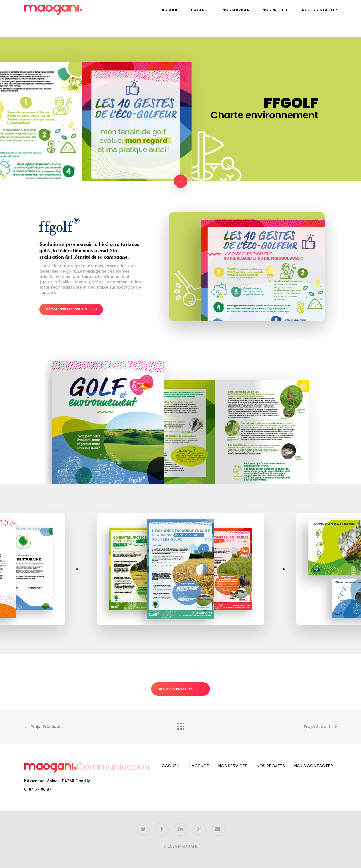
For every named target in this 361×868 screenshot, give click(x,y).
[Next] (280, 569)
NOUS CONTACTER (314, 766)
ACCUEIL (171, 766)
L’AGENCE (199, 766)
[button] (71, 309)
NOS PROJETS (271, 766)
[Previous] (81, 569)
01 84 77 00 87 (38, 789)
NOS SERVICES (233, 766)
